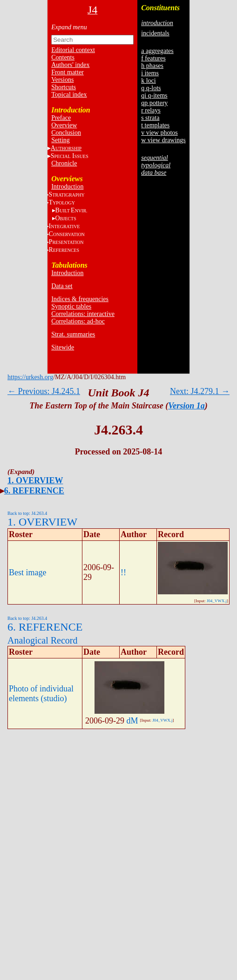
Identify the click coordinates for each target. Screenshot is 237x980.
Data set (62, 286)
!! (123, 572)
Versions (62, 80)
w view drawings (163, 140)
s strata (150, 118)
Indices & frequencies (80, 299)
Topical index (69, 95)
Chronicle (64, 163)
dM (132, 721)
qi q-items (154, 95)
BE (71, 210)
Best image (27, 572)
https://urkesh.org (30, 377)
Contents (63, 57)
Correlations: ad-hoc (78, 321)
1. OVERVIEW (35, 480)
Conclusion (66, 133)
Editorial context (73, 50)
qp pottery (154, 103)
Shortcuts (64, 87)
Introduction (67, 187)
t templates (155, 125)
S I (70, 156)
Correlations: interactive (83, 314)
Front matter (68, 72)
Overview (64, 125)
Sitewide (63, 347)
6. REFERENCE (34, 491)
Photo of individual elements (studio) (41, 694)
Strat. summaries (73, 334)
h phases (152, 66)
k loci (149, 81)
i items (150, 73)
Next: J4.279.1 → (200, 391)
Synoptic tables (71, 306)
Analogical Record (43, 640)
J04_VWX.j (217, 601)
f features (153, 58)
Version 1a (186, 406)
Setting (61, 140)
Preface (61, 118)
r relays (151, 110)
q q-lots (151, 88)
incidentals (155, 33)
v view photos (159, 133)
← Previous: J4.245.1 (44, 391)
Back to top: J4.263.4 (27, 513)
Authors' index (70, 65)
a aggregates (157, 51)
